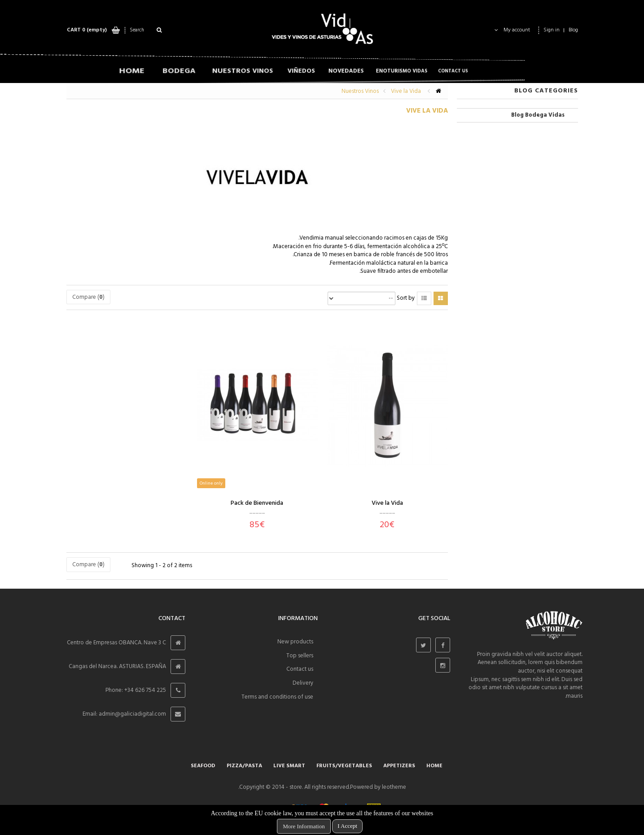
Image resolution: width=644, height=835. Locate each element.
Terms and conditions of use (277, 697)
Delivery (303, 683)
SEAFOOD (203, 766)
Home (434, 766)
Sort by (406, 299)
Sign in (552, 30)
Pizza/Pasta (244, 766)
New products (295, 642)
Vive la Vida (387, 503)
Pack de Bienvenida (257, 503)
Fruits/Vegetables (344, 766)
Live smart (289, 766)
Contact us (300, 669)
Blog (573, 30)
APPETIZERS (399, 766)
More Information (304, 826)
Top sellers (300, 656)
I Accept (347, 826)
